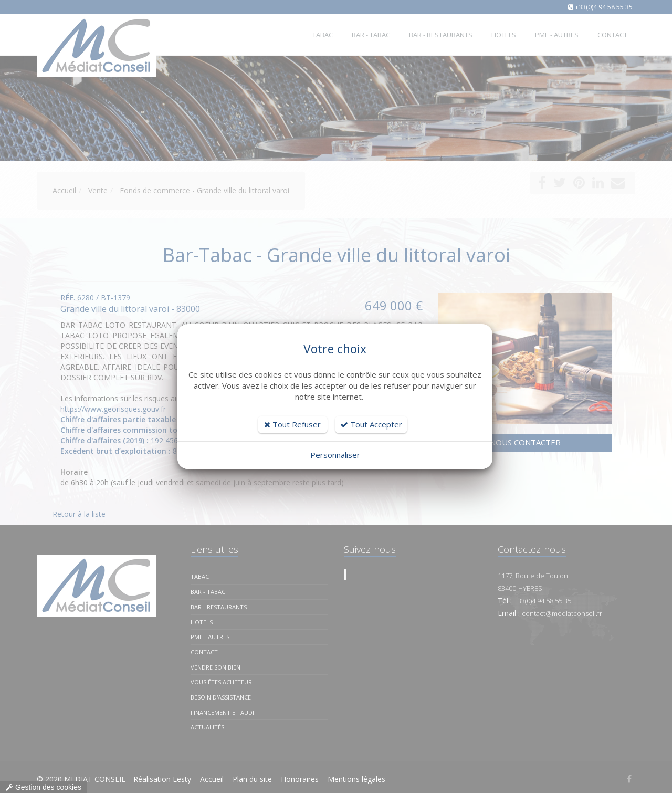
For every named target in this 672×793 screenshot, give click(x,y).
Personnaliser (335, 455)
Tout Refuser (292, 424)
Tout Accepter (371, 424)
